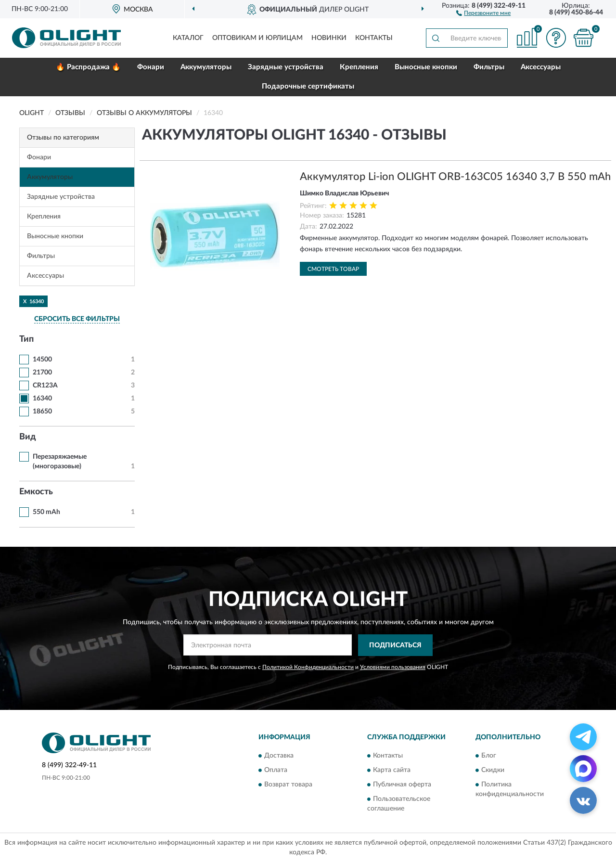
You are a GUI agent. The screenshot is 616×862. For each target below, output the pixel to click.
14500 (42, 360)
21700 (42, 373)
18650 (42, 412)
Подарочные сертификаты (308, 86)
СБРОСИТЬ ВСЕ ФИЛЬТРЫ (77, 319)
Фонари (151, 67)
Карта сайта (392, 771)
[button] (483, 13)
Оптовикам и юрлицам (257, 38)
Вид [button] (28, 437)
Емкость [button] (36, 492)
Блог (489, 756)
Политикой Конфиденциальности (308, 667)
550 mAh (46, 512)
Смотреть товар (333, 269)
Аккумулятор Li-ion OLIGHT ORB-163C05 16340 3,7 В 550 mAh (455, 177)
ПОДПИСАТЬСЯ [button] (395, 645)
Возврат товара (288, 785)
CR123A (45, 386)
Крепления (359, 67)
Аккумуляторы (206, 67)
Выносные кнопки (426, 67)
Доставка (279, 756)
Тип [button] (26, 339)
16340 (42, 399)
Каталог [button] (188, 38)
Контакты (374, 38)
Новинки (329, 38)
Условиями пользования (393, 667)
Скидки (493, 771)
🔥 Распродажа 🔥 (88, 67)
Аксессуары (541, 67)
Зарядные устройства (286, 67)
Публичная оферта (402, 785)
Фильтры (489, 67)
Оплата (276, 771)
